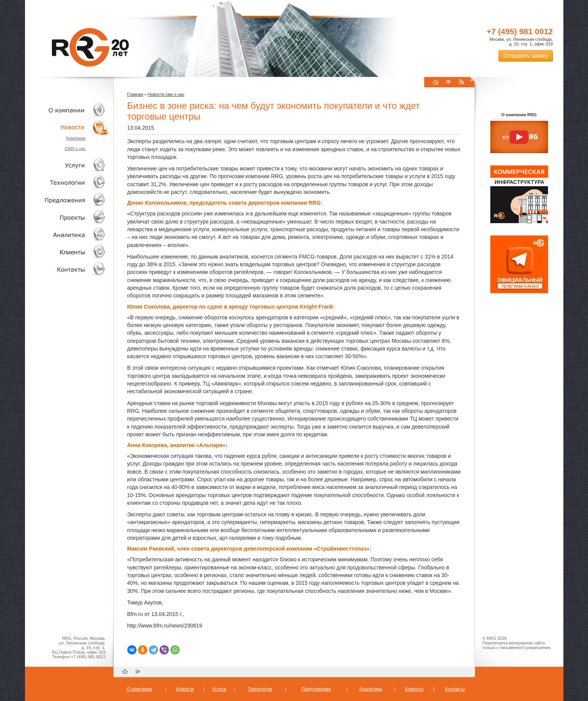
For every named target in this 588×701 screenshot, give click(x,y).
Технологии (67, 183)
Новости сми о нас (166, 94)
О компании (67, 110)
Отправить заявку (526, 56)
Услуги (67, 165)
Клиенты (67, 252)
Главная (135, 94)
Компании (76, 138)
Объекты (67, 200)
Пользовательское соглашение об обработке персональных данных (516, 654)
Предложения (316, 689)
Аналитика (67, 235)
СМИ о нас (75, 149)
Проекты (67, 217)
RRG (90, 47)
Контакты (67, 269)
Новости (69, 127)
